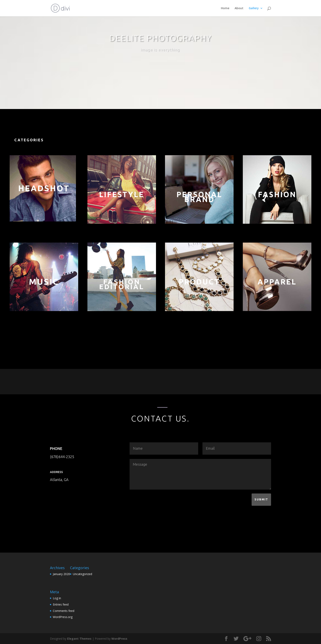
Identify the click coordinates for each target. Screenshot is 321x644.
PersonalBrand (199, 197)
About (239, 8)
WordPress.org (63, 617)
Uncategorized (83, 574)
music (44, 282)
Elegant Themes (79, 639)
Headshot (44, 188)
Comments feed (64, 611)
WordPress (119, 639)
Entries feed (61, 604)
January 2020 (61, 574)
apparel (277, 282)
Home (225, 8)
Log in (57, 598)
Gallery (254, 8)
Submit (261, 499)
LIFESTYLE (122, 194)
